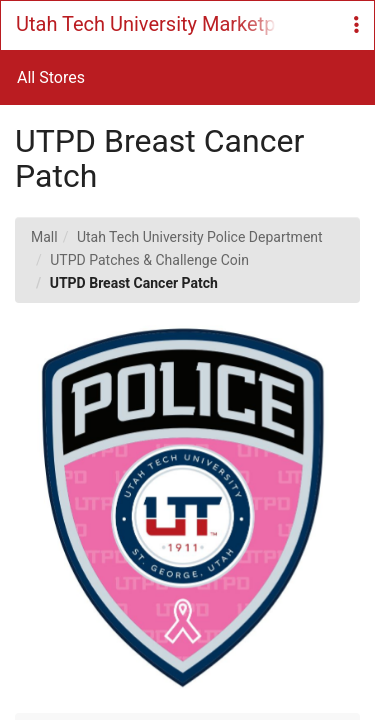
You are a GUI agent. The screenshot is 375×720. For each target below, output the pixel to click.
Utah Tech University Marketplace (146, 24)
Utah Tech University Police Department (200, 237)
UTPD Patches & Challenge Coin (149, 260)
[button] (356, 25)
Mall (44, 237)
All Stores (51, 77)
